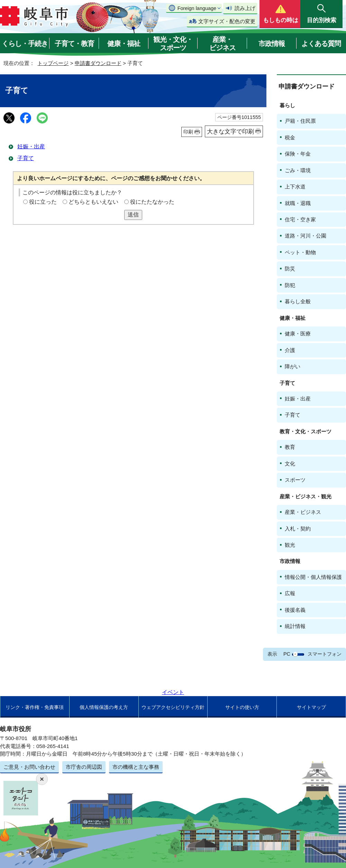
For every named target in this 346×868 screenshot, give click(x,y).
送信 (133, 215)
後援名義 (295, 610)
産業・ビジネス (222, 44)
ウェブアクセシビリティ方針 (173, 707)
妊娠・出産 (31, 146)
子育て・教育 (74, 44)
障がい (293, 366)
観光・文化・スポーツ (173, 44)
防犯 (290, 285)
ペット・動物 (300, 252)
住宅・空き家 (300, 219)
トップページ (53, 63)
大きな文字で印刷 (230, 131)
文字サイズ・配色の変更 (227, 21)
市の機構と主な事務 (136, 767)
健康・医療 (298, 334)
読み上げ (245, 8)
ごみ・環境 (298, 170)
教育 (290, 447)
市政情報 (272, 44)
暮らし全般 (298, 301)
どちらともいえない (93, 202)
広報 (290, 593)
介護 (290, 350)
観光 (290, 545)
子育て (26, 158)
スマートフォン (325, 654)
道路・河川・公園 (306, 236)
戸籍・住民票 (300, 121)
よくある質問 (321, 44)
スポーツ (295, 480)
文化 (290, 464)
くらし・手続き (25, 44)
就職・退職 (298, 203)
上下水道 (295, 187)
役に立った (43, 202)
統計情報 (295, 626)
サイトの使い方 (242, 707)
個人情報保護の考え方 (104, 707)
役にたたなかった (152, 202)
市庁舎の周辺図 (84, 767)
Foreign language (197, 8)
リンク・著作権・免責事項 (35, 707)
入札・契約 (298, 529)
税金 (290, 137)
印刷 (188, 132)
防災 (290, 269)
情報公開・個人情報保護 (313, 577)
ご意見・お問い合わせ (29, 767)
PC (287, 654)
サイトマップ (311, 707)
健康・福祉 (124, 44)
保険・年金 (298, 154)
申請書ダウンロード (98, 63)
